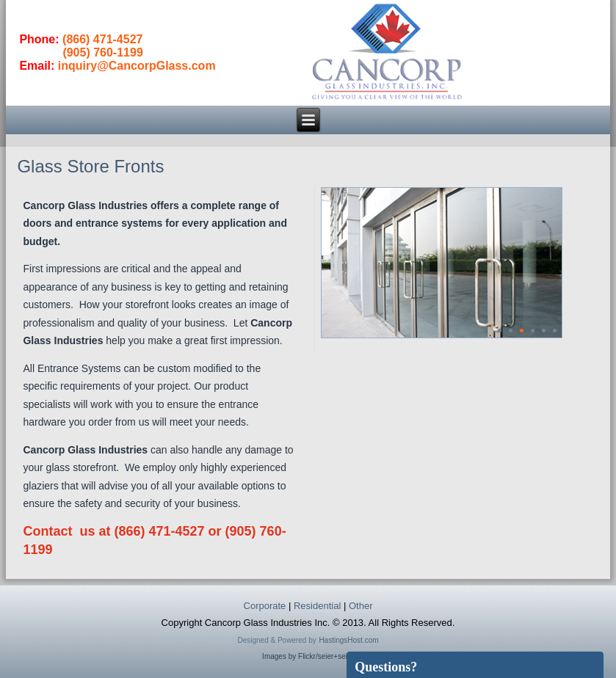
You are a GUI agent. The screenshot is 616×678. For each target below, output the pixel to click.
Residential (317, 606)
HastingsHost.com (348, 640)
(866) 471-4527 (102, 39)
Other (361, 606)
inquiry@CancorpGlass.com (137, 66)
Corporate (265, 606)
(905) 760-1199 (102, 52)
